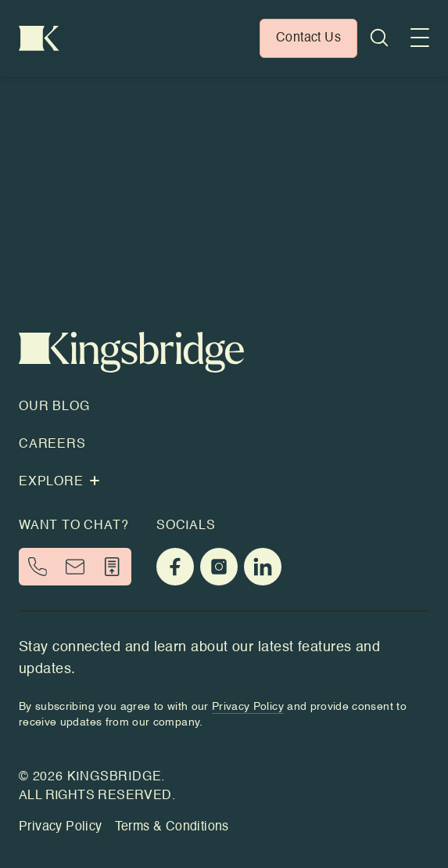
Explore (59, 482)
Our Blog (54, 407)
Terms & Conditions (172, 827)
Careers (52, 445)
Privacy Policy (61, 827)
